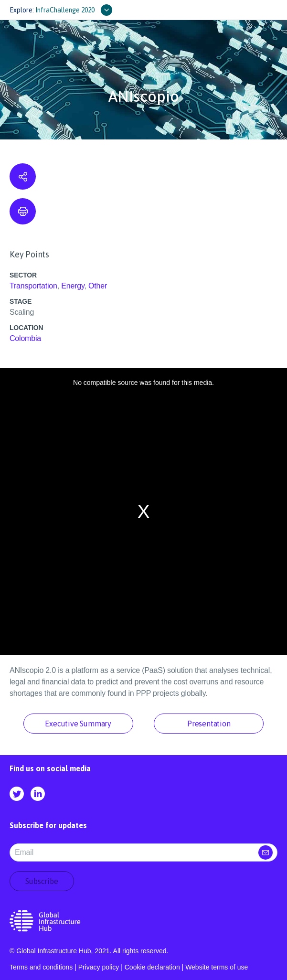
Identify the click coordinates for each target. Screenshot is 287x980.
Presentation (209, 724)
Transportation (33, 286)
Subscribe (42, 881)
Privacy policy (99, 967)
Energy (73, 286)
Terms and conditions (41, 967)
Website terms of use (217, 967)
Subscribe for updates (48, 825)
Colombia (25, 338)
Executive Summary (78, 724)
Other (98, 286)
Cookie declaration (152, 967)
